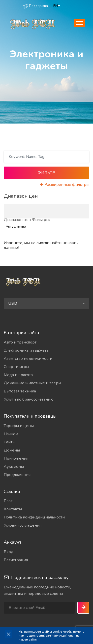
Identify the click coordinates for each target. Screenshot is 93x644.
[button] (46, 303)
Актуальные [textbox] (16, 226)
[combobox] (57, 6)
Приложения (16, 458)
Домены (12, 450)
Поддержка (35, 6)
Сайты (10, 442)
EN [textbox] (56, 6)
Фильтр (46, 173)
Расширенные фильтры (65, 185)
